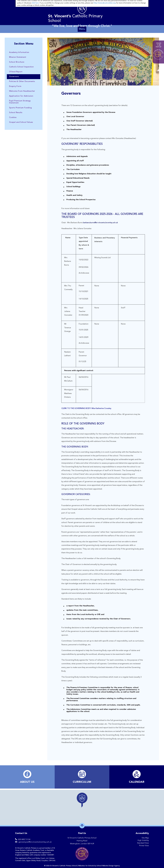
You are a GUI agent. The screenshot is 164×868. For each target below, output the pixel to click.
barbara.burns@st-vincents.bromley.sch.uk (100, 223)
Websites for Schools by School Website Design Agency (99, 866)
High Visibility (143, 840)
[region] (82, 807)
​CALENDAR (137, 782)
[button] (82, 800)
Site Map (145, 838)
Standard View (143, 843)
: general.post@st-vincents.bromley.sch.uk (35, 842)
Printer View (144, 846)
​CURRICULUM (82, 782)
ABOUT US (27, 782)
